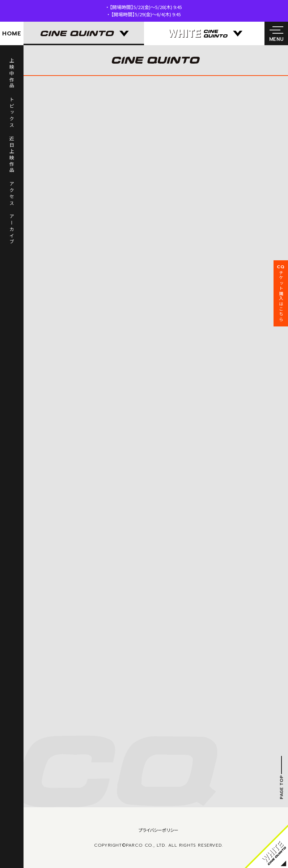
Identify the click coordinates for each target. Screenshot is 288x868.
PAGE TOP (281, 787)
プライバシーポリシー (158, 830)
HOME (12, 34)
